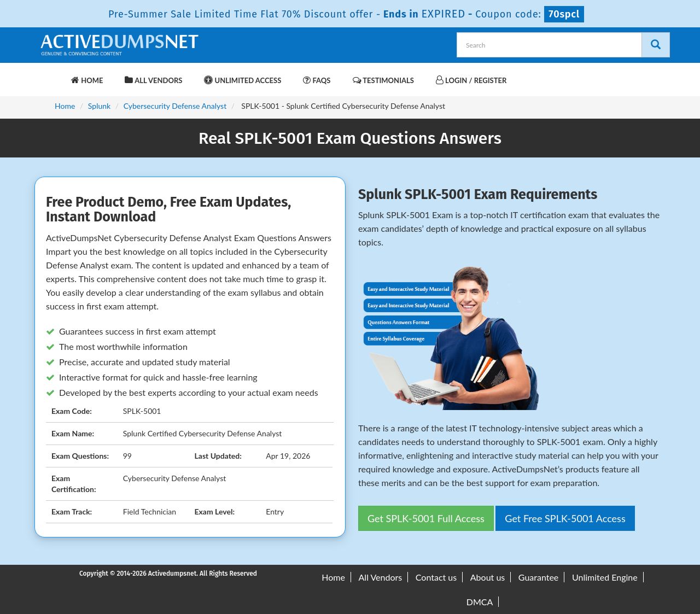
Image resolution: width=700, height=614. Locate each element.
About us (488, 577)
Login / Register (471, 80)
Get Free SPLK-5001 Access (565, 518)
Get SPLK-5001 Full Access (426, 518)
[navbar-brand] (52, 75)
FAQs (317, 80)
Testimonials (383, 80)
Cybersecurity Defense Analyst (175, 106)
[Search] (656, 45)
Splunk (99, 106)
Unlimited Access (243, 80)
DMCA (480, 602)
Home (87, 80)
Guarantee (538, 577)
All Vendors (153, 80)
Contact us (436, 577)
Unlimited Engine (605, 577)
